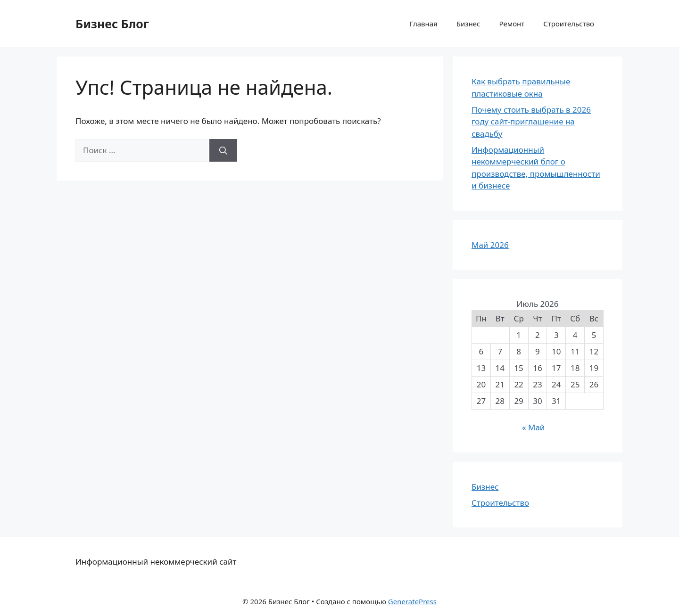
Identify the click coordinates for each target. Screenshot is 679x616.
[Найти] (223, 150)
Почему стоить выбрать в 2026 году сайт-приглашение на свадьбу (531, 122)
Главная (424, 24)
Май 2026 (490, 245)
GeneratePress (412, 601)
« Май (534, 427)
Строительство (569, 24)
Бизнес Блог (112, 24)
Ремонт (512, 24)
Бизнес (468, 24)
